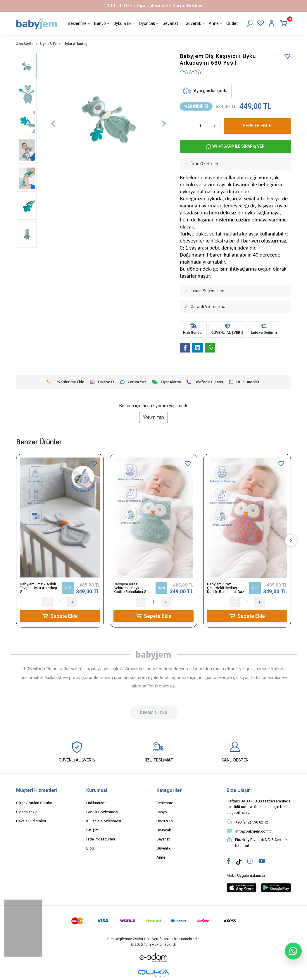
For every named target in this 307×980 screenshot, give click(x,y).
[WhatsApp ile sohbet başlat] (293, 951)
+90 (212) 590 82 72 (247, 822)
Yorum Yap (153, 417)
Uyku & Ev (125, 24)
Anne (216, 24)
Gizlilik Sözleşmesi (102, 812)
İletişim (92, 830)
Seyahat (173, 24)
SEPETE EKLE (257, 126)
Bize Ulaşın (239, 790)
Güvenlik (196, 24)
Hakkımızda (96, 803)
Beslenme (80, 24)
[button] (285, 23)
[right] (291, 541)
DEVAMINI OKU (154, 712)
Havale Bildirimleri (31, 821)
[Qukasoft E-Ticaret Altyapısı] (153, 973)
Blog (90, 848)
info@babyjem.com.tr (249, 831)
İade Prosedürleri (101, 839)
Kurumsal (97, 790)
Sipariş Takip (27, 812)
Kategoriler (169, 790)
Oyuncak (149, 24)
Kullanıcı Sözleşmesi (104, 821)
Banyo (102, 24)
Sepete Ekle (60, 616)
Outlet (232, 23)
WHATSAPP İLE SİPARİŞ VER (236, 146)
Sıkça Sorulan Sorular (34, 803)
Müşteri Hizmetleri (37, 790)
